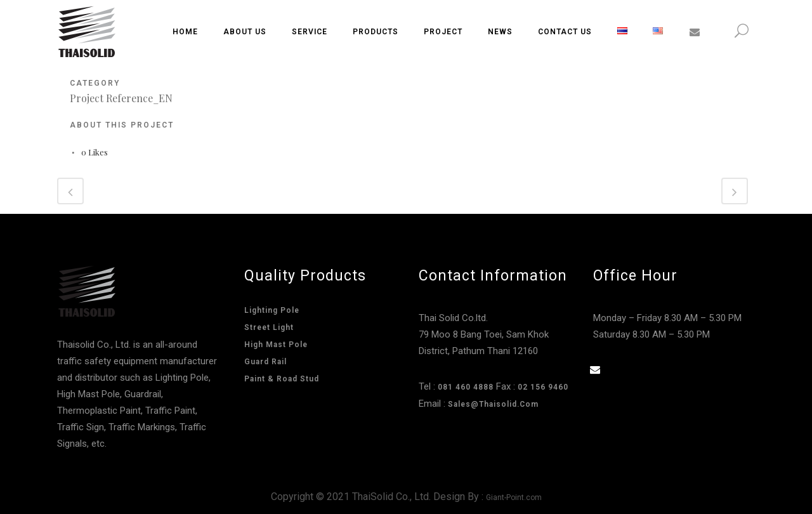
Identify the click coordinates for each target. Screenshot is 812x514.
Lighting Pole (272, 310)
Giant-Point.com (514, 498)
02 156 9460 (543, 387)
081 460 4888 (466, 387)
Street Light (269, 327)
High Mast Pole (276, 345)
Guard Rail (265, 362)
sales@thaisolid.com (493, 404)
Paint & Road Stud (282, 379)
